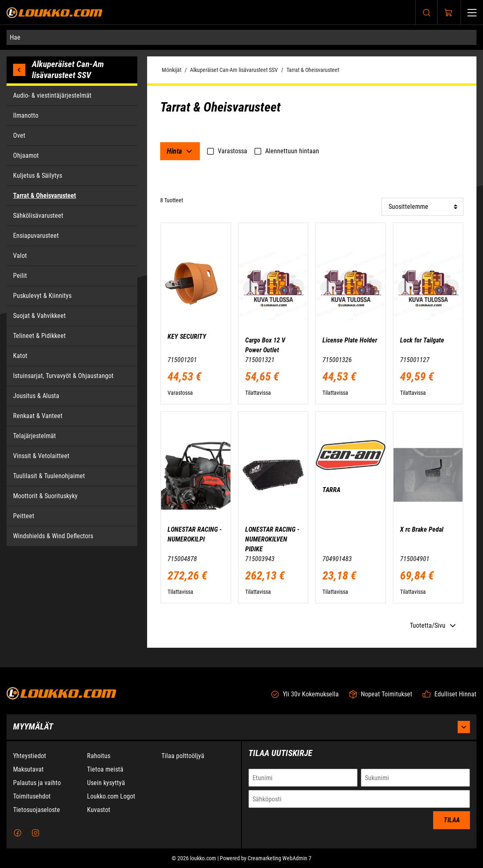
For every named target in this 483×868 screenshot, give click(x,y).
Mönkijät (172, 70)
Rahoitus (99, 758)
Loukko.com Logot (111, 798)
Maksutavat (28, 771)
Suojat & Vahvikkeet (39, 316)
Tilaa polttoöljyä (183, 758)
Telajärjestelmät (35, 436)
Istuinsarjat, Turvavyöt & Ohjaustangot (63, 376)
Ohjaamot (26, 155)
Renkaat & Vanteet (38, 416)
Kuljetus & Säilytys (38, 176)
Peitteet (24, 516)
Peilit (20, 276)
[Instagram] (36, 835)
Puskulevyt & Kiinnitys (42, 296)
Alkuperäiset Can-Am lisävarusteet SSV (234, 70)
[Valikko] (472, 12)
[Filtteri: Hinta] (180, 151)
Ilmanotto (26, 115)
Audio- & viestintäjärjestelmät (52, 95)
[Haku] (427, 12)
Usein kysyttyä (106, 785)
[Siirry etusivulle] (55, 12)
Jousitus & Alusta (36, 396)
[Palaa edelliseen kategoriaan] (22, 70)
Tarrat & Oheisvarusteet (313, 70)
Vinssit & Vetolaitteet (41, 456)
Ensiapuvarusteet (36, 236)
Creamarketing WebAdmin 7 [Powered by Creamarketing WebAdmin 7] (280, 860)
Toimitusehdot (32, 798)
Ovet (19, 135)
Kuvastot (99, 812)
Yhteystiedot (30, 758)
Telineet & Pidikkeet (39, 336)
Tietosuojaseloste (37, 812)
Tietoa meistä (105, 771)
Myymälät (241, 729)
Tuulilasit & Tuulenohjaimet (49, 476)
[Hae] (241, 37)
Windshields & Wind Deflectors (53, 536)
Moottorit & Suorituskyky (45, 496)
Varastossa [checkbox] (227, 151)
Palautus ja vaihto (37, 785)
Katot (20, 356)
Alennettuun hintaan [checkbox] (286, 151)
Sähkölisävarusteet (38, 216)
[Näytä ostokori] (449, 13)
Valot (20, 256)
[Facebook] (18, 835)
